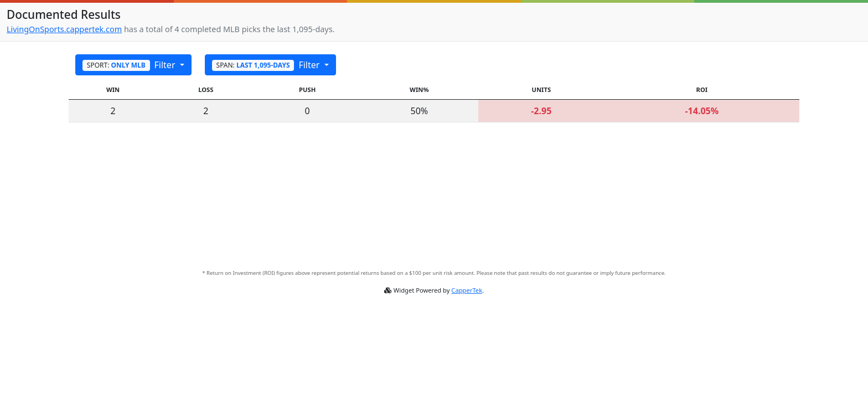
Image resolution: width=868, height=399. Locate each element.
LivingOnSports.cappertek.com (64, 29)
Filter (130, 65)
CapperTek (467, 290)
